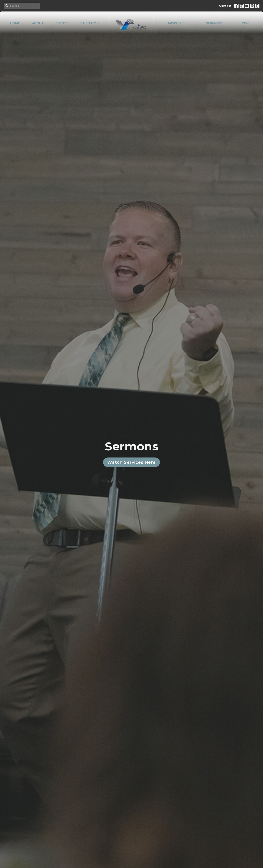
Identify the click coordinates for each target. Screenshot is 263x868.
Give (245, 23)
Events (62, 23)
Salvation (89, 23)
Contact (225, 6)
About (38, 23)
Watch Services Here (131, 462)
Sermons (214, 23)
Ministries (177, 23)
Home (15, 23)
